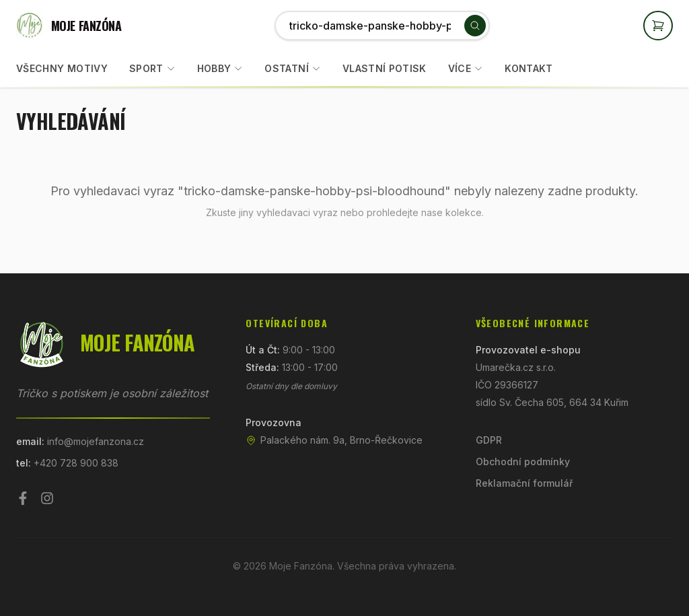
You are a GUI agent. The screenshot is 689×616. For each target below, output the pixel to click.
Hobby (214, 68)
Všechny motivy (62, 68)
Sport (146, 68)
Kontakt (529, 68)
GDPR (489, 440)
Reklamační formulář (524, 483)
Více (466, 68)
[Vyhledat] (475, 26)
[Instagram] (47, 498)
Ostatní (286, 68)
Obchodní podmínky (523, 461)
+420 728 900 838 (76, 463)
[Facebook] (23, 498)
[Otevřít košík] (658, 26)
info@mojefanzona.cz (96, 441)
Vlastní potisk (385, 68)
